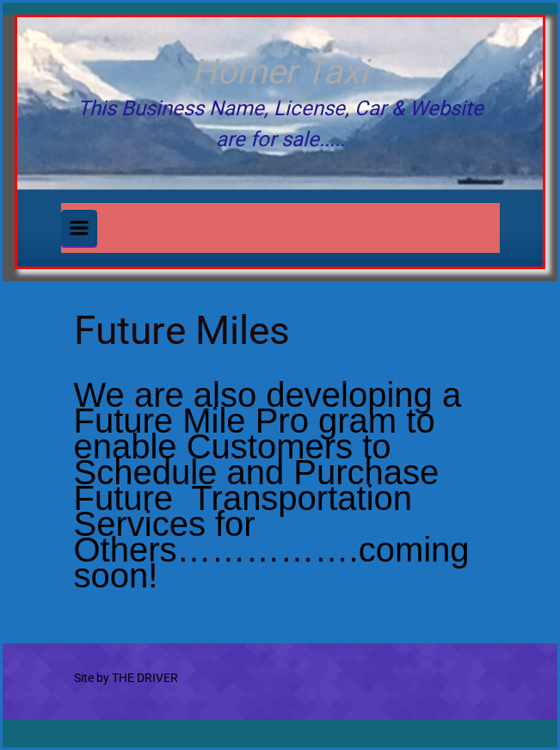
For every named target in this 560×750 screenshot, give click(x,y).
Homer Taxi (280, 72)
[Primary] (79, 228)
